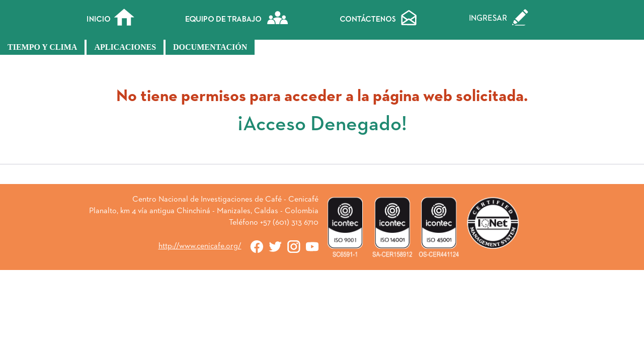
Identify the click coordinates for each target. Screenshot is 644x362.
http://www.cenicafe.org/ (200, 246)
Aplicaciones (125, 47)
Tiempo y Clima (42, 47)
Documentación (210, 47)
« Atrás (322, 178)
